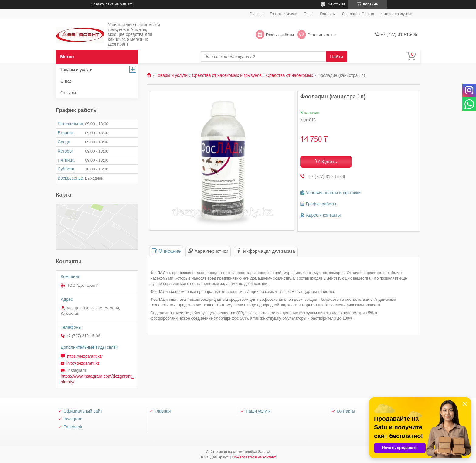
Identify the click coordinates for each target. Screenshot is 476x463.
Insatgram (73, 419)
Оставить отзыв (322, 35)
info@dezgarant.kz (83, 363)
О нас (308, 14)
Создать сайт (102, 4)
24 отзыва (337, 4)
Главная (257, 14)
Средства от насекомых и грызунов (227, 75)
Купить (329, 162)
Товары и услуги (284, 14)
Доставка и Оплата (358, 14)
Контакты (328, 14)
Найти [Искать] (337, 57)
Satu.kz (264, 452)
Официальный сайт (83, 411)
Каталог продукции (396, 14)
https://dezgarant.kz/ (85, 356)
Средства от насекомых (290, 75)
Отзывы (68, 93)
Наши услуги (258, 411)
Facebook (73, 427)
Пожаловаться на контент (254, 457)
